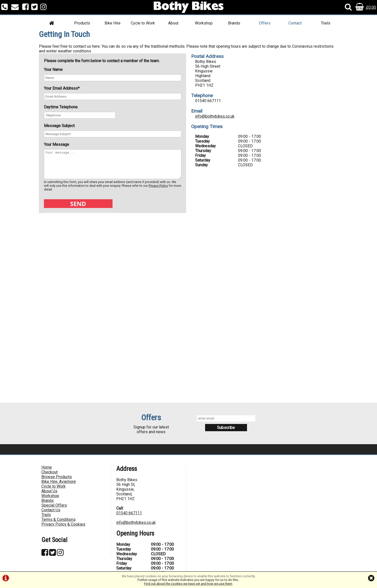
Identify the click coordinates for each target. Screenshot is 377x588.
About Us (49, 491)
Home (47, 467)
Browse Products (57, 477)
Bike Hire (113, 23)
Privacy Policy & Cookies (63, 524)
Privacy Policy (158, 186)
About (173, 23)
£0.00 (366, 7)
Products (82, 23)
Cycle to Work (143, 23)
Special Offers (54, 505)
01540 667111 (129, 513)
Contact (295, 23)
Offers (265, 23)
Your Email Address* (62, 88)
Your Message (57, 144)
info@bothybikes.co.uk (215, 116)
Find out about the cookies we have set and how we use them (188, 584)
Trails (326, 23)
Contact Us (51, 510)
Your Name (53, 70)
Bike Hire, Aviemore (59, 482)
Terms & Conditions (59, 519)
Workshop (204, 23)
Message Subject (59, 126)
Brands (234, 23)
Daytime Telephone (61, 107)
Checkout (50, 472)
